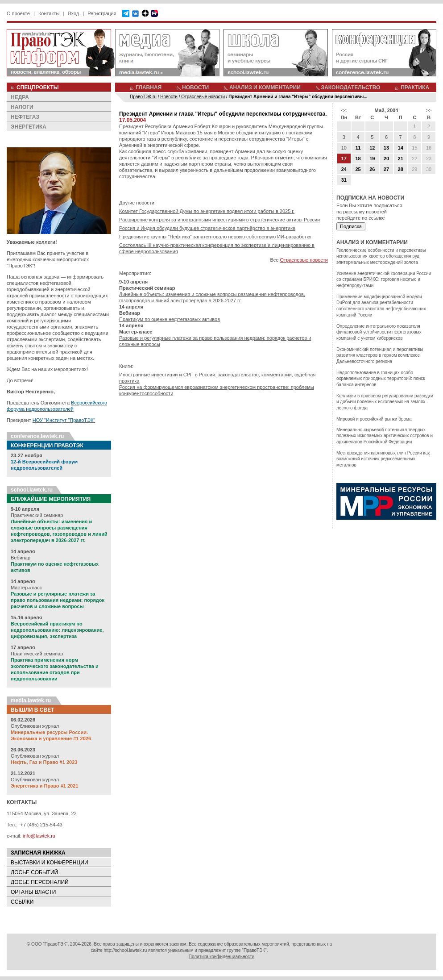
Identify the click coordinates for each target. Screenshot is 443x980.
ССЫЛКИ (22, 902)
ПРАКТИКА (415, 88)
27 (386, 169)
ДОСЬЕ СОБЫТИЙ (34, 872)
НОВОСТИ (195, 88)
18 (358, 158)
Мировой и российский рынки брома (374, 419)
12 (372, 148)
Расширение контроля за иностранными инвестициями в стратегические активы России (219, 220)
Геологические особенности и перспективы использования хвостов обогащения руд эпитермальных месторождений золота (381, 256)
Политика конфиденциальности (222, 957)
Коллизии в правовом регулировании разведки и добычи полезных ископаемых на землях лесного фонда (385, 402)
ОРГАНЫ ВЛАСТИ (33, 892)
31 (344, 180)
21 (401, 158)
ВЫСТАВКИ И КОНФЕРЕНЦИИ (50, 863)
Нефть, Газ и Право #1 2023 (44, 762)
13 (386, 148)
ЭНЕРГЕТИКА (29, 127)
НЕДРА (20, 97)
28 (401, 169)
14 (401, 148)
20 (386, 158)
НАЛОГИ (22, 107)
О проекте (18, 13)
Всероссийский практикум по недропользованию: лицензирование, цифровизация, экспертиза (57, 630)
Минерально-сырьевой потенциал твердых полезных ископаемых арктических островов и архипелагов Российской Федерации (385, 436)
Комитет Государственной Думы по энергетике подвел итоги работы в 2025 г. (207, 211)
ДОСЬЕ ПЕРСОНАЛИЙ (40, 882)
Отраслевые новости (304, 260)
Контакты (49, 13)
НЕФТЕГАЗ (25, 117)
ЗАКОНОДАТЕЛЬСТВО (351, 88)
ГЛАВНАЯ (149, 88)
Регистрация (102, 13)
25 (358, 169)
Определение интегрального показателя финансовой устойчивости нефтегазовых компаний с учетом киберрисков (379, 332)
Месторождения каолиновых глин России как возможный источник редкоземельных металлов (383, 459)
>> (429, 110)
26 (372, 169)
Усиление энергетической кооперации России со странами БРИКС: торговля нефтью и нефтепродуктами (384, 279)
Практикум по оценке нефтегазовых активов (170, 319)
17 (344, 158)
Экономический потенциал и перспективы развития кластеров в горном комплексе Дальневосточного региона (380, 355)
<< (344, 110)
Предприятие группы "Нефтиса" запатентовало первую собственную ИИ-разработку (215, 237)
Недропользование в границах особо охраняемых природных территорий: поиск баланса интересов (381, 379)
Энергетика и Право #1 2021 (44, 786)
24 (344, 169)
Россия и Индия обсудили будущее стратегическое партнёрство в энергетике (207, 228)
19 (372, 158)
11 (358, 148)
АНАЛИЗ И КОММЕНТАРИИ (265, 88)
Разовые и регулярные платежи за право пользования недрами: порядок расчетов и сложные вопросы (58, 600)
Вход (73, 13)
